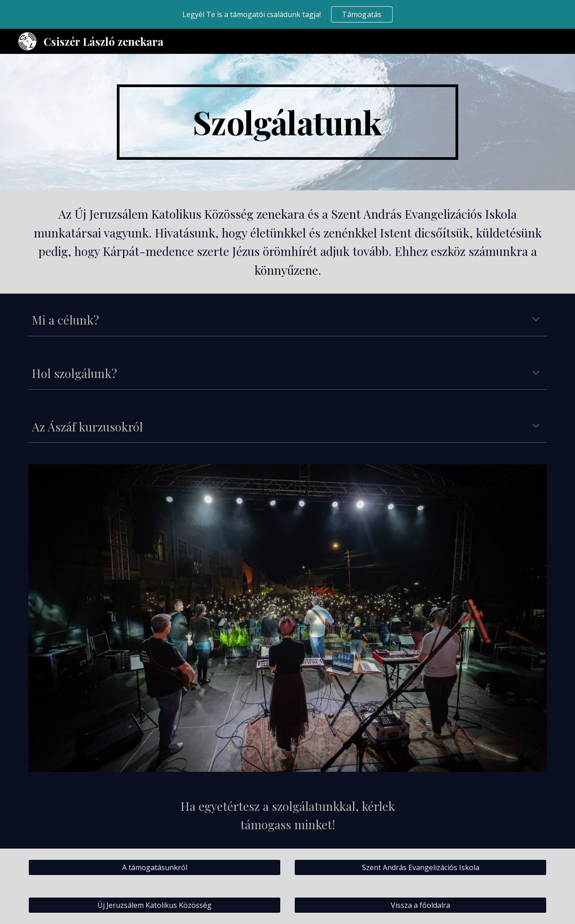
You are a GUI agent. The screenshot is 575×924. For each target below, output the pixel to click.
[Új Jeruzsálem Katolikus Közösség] (155, 905)
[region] (287, 14)
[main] (287, 122)
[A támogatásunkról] (155, 867)
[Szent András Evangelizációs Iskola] (420, 867)
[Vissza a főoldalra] (420, 905)
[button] (536, 320)
